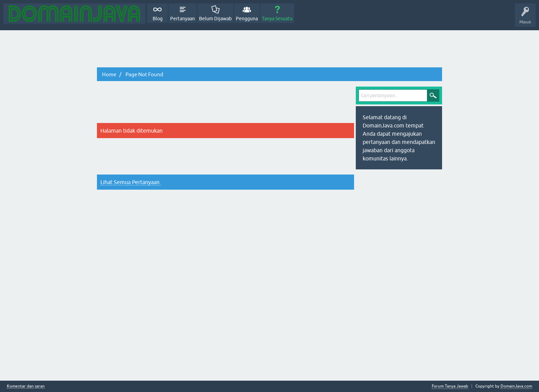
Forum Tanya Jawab (450, 386)
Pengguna (247, 19)
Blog (158, 19)
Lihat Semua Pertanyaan (131, 182)
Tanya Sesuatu (277, 19)
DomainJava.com (516, 386)
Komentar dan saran (26, 386)
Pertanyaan (183, 19)
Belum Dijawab (215, 19)
